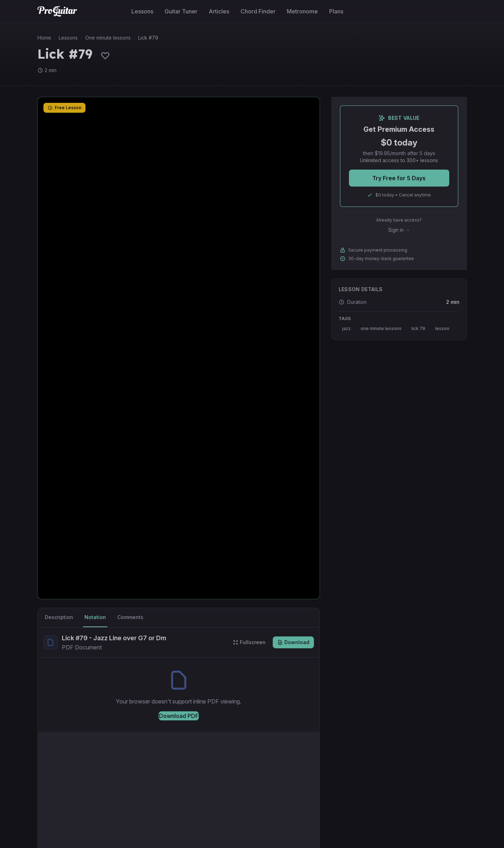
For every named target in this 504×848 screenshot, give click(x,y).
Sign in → (399, 230)
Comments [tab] (130, 617)
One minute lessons (108, 38)
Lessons (142, 11)
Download (293, 642)
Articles (219, 11)
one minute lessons (381, 328)
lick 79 (418, 328)
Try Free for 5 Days (399, 178)
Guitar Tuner (181, 11)
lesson (442, 328)
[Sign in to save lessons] (105, 55)
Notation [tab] (95, 617)
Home (44, 38)
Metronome (302, 11)
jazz (346, 328)
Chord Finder (258, 11)
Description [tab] (59, 617)
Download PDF (179, 716)
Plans (336, 11)
